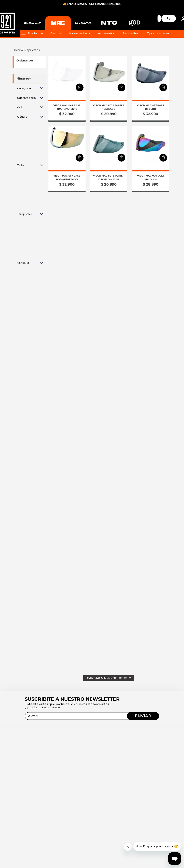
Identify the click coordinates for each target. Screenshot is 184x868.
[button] (29, 88)
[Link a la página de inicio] (17, 50)
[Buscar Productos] (170, 19)
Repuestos (32, 50)
